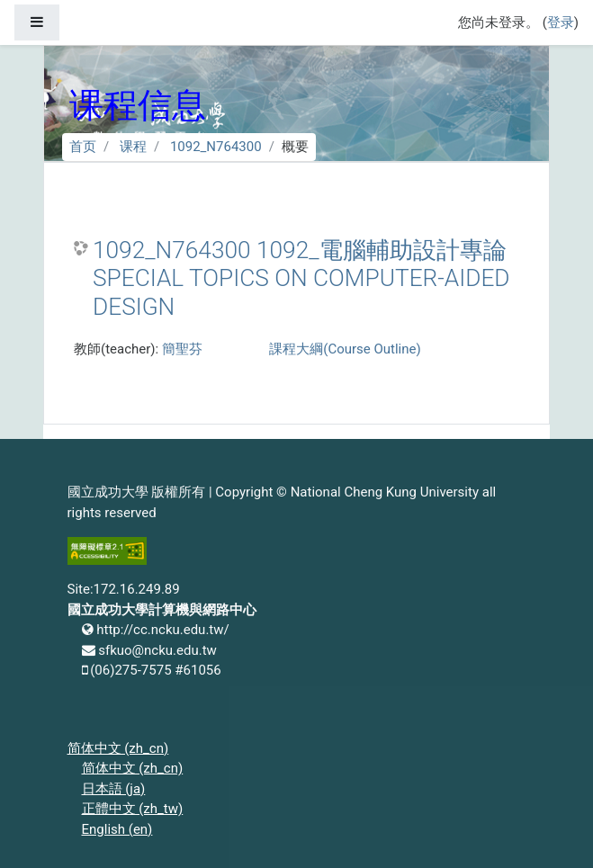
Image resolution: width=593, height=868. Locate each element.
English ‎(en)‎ (117, 829)
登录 (561, 22)
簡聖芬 (182, 349)
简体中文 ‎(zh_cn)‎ (118, 748)
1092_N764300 (216, 147)
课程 (133, 147)
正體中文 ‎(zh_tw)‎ (133, 809)
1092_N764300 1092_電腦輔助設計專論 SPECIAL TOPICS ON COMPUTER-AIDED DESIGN (301, 278)
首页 (83, 147)
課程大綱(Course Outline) (345, 349)
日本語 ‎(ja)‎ (114, 789)
